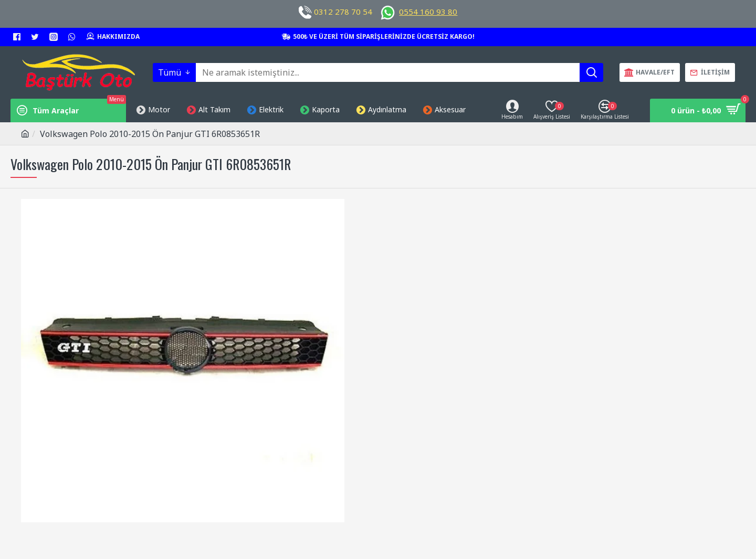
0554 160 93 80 (428, 12)
